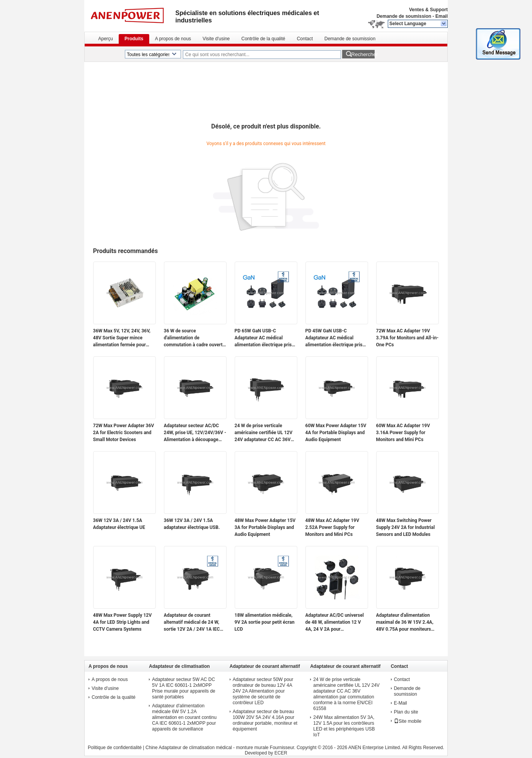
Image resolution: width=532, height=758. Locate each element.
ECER (281, 753)
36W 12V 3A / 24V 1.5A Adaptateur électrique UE (119, 524)
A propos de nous (173, 39)
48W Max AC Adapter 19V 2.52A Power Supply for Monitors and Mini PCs (332, 527)
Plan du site (406, 712)
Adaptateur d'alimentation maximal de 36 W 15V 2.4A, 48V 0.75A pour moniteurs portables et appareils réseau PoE (407, 623)
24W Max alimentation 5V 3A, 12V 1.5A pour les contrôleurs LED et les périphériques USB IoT (344, 726)
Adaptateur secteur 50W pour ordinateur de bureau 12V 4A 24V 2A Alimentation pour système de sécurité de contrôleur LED (263, 691)
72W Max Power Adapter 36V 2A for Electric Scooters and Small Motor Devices (124, 433)
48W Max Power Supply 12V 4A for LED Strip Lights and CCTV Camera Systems (123, 622)
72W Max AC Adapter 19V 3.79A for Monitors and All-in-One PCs (408, 338)
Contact (305, 39)
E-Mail (401, 703)
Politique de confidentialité (115, 748)
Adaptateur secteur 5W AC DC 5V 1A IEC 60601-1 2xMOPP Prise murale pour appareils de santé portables (183, 688)
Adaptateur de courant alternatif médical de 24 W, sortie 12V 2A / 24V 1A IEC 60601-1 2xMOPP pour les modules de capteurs (192, 623)
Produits (134, 39)
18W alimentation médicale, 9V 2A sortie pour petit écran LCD (265, 622)
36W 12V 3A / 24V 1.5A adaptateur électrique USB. (192, 524)
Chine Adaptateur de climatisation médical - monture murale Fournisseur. (221, 748)
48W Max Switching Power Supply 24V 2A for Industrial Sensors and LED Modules (406, 527)
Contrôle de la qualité (263, 39)
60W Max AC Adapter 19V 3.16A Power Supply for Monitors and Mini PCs (403, 433)
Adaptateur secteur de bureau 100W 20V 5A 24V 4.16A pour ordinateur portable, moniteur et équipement (265, 720)
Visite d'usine (216, 39)
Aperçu (106, 39)
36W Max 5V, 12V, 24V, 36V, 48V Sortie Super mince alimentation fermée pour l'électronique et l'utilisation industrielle (122, 338)
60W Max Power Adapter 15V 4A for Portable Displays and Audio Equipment (336, 433)
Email (442, 16)
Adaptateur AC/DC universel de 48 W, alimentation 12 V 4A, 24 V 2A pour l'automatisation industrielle (335, 623)
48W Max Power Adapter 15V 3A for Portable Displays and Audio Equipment (265, 527)
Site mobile (408, 721)
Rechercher (363, 54)
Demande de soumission (404, 16)
